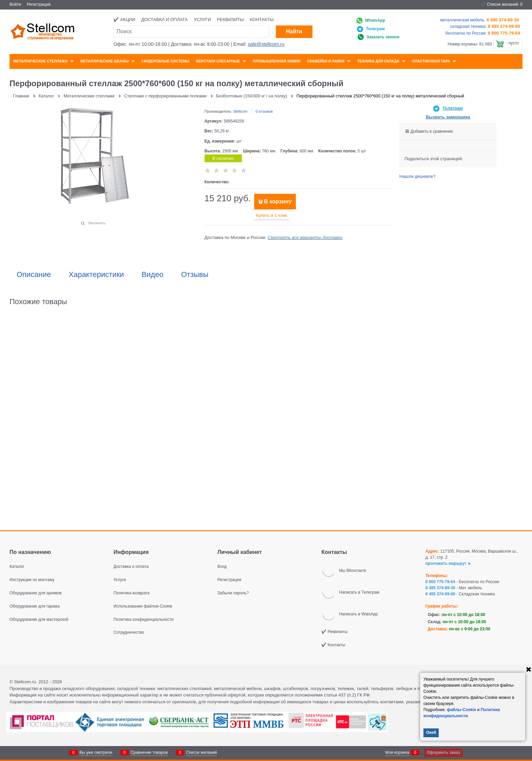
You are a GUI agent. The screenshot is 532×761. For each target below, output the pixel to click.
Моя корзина (397, 753)
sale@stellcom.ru (266, 44)
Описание (34, 275)
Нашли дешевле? (417, 176)
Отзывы (195, 275)
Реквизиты (230, 20)
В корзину (278, 201)
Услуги (202, 20)
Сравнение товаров (149, 753)
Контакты (262, 20)
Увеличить (97, 223)
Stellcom (240, 111)
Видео (152, 275)
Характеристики (96, 275)
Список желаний (201, 753)
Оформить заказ (443, 753)
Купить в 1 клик (271, 215)
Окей (431, 732)
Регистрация (39, 4)
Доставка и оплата (164, 20)
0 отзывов (264, 111)
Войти (15, 4)
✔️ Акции (124, 20)
